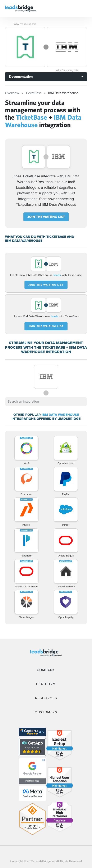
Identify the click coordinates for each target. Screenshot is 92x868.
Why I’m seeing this (25, 24)
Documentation (21, 77)
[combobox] (46, 402)
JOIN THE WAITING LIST (46, 217)
